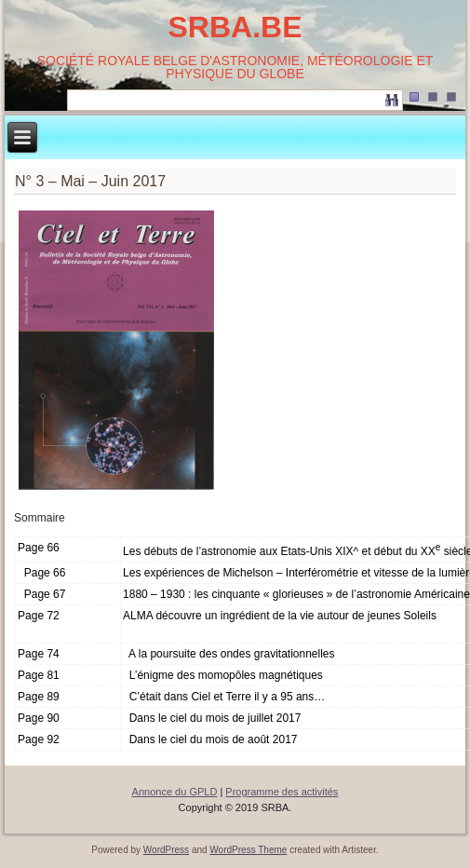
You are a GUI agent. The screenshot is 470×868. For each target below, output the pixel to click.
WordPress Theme (248, 850)
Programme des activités (282, 792)
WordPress (166, 850)
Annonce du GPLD (175, 792)
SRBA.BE (235, 27)
